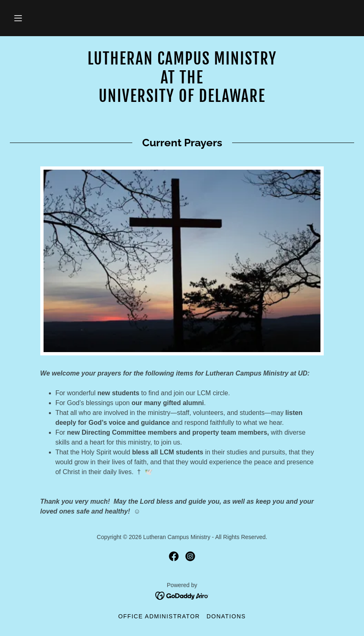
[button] (18, 18)
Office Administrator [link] (159, 616)
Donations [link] (226, 616)
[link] (182, 100)
